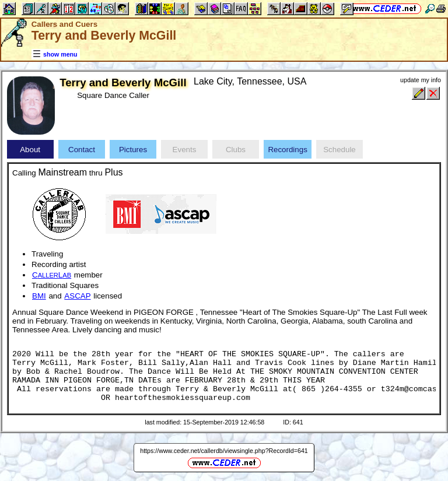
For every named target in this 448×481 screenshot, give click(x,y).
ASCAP (77, 296)
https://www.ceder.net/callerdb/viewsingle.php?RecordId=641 (224, 451)
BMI (39, 296)
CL (52, 275)
